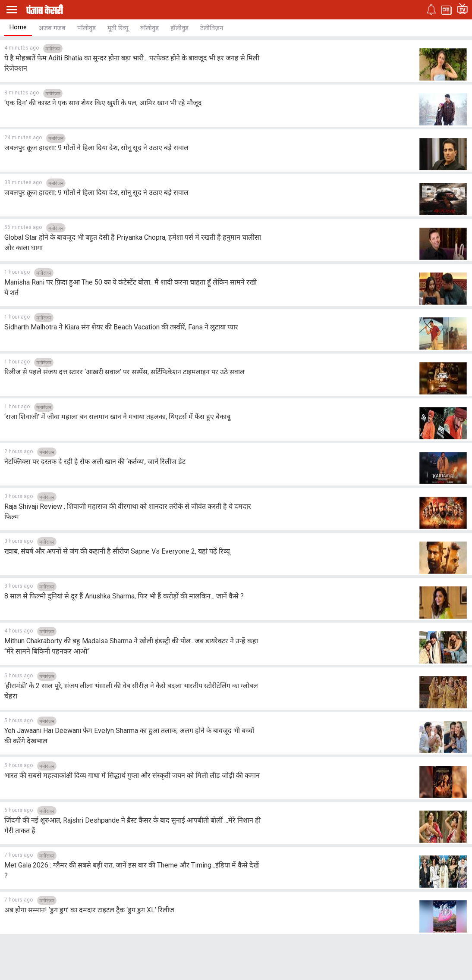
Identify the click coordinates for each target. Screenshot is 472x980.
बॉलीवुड (149, 28)
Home (18, 27)
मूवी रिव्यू (118, 28)
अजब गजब (52, 28)
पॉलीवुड (87, 28)
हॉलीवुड (179, 28)
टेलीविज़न (212, 28)
